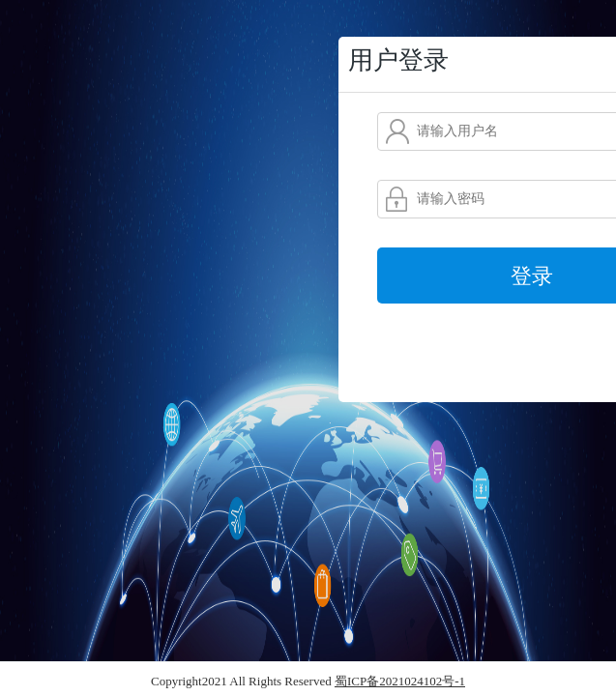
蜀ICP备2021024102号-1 (400, 681)
